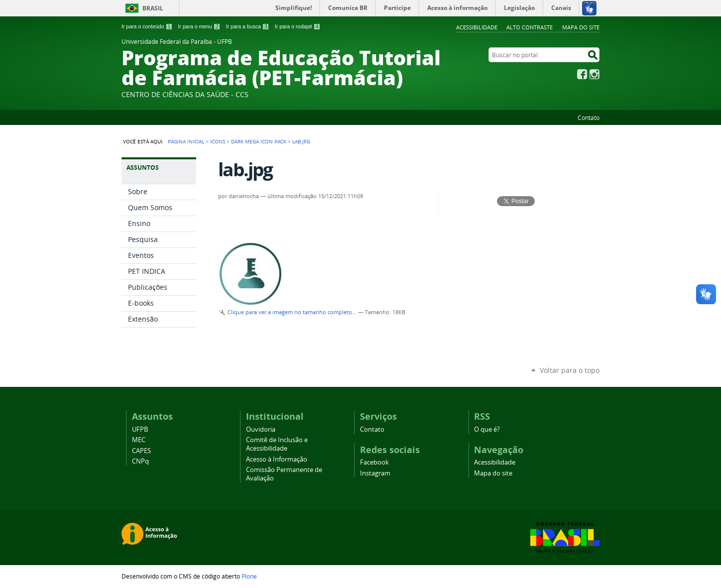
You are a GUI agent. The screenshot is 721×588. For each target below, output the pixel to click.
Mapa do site (581, 27)
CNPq (140, 461)
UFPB (140, 429)
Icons (218, 141)
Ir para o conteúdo (147, 26)
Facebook (582, 74)
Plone (249, 576)
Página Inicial (186, 141)
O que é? (487, 429)
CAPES (141, 451)
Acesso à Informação (277, 459)
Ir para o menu (199, 26)
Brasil (153, 8)
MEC (139, 440)
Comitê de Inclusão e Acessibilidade (277, 444)
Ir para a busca (248, 26)
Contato (589, 118)
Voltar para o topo (570, 370)
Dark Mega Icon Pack (259, 141)
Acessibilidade (477, 27)
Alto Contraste (530, 27)
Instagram (595, 74)
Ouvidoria (261, 429)
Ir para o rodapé (298, 26)
